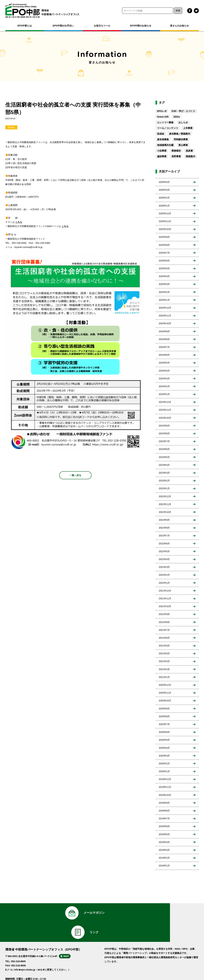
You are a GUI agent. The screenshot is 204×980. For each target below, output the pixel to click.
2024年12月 (165, 308)
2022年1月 (164, 583)
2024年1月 (164, 394)
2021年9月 (164, 614)
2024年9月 (164, 331)
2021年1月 (164, 677)
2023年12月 (165, 402)
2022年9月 (164, 520)
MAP (70, 941)
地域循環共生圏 (165, 145)
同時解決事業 (181, 139)
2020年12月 (165, 685)
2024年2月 (164, 386)
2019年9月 (164, 803)
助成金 (11, 127)
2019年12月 (165, 779)
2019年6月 (164, 826)
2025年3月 (164, 284)
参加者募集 (163, 139)
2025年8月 (164, 245)
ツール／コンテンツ (168, 128)
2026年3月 (164, 190)
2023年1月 (164, 488)
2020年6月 (164, 732)
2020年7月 (164, 724)
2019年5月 (164, 834)
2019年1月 (164, 866)
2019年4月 (164, 842)
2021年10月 (165, 606)
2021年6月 (164, 638)
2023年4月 (164, 465)
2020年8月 (164, 716)
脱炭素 (189, 151)
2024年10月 (165, 323)
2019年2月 (164, 858)
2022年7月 (164, 536)
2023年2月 (164, 481)
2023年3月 (164, 473)
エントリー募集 (165, 122)
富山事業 (183, 145)
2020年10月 (165, 701)
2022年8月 (164, 528)
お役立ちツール (102, 26)
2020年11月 (165, 693)
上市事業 (188, 128)
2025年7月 (164, 253)
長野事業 (176, 156)
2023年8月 (164, 433)
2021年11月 (165, 598)
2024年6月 (164, 355)
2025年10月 (165, 229)
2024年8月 (164, 339)
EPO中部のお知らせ (141, 26)
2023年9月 (164, 426)
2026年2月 (164, 198)
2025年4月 (164, 276)
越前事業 (162, 156)
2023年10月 (165, 418)
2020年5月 (164, 740)
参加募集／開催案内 (180, 134)
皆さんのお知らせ (179, 26)
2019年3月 (164, 850)
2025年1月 (164, 300)
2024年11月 (165, 316)
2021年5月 (164, 646)
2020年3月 (164, 756)
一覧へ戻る (75, 475)
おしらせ (183, 122)
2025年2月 (164, 292)
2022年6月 (164, 544)
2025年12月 (165, 213)
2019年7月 (164, 818)
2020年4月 (164, 748)
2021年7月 (164, 630)
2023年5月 (164, 457)
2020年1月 (164, 771)
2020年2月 (164, 764)
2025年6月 (164, 261)
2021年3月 (164, 661)
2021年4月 (164, 653)
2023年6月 (164, 449)
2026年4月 (164, 182)
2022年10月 (165, 512)
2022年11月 (165, 504)
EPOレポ (162, 111)
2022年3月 (164, 567)
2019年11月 (165, 787)
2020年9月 (164, 709)
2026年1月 (164, 206)
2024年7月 (164, 347)
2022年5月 (164, 551)
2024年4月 (164, 371)
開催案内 (190, 156)
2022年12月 (165, 496)
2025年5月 (164, 268)
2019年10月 (165, 795)
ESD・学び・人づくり (183, 111)
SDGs (177, 117)
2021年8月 (164, 622)
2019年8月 (164, 811)
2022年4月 (164, 559)
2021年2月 (164, 669)
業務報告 (176, 151)
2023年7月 (164, 441)
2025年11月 (165, 221)
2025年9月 (164, 237)
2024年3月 (164, 379)
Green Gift (163, 117)
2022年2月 (164, 575)
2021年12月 (165, 591)
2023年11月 (165, 410)
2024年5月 (164, 363)
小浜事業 (162, 151)
